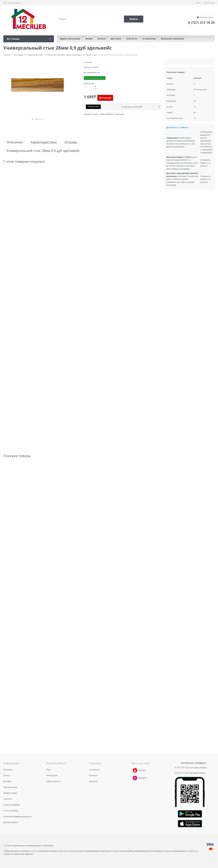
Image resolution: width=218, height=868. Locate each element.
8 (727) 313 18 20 (182, 768)
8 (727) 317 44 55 (182, 773)
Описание (15, 142)
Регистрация (209, 3)
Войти (198, 3)
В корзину (107, 98)
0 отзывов (88, 62)
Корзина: (206, 17)
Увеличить (39, 119)
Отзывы (71, 142)
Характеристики (44, 142)
